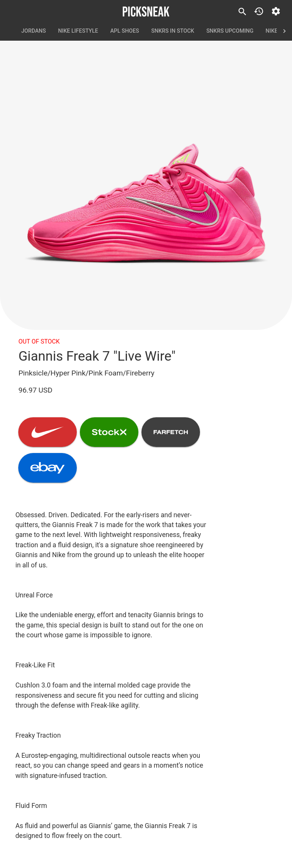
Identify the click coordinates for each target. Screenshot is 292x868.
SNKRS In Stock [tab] (173, 31)
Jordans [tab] (34, 31)
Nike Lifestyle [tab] (78, 31)
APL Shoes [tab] (125, 31)
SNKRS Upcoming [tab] (230, 31)
